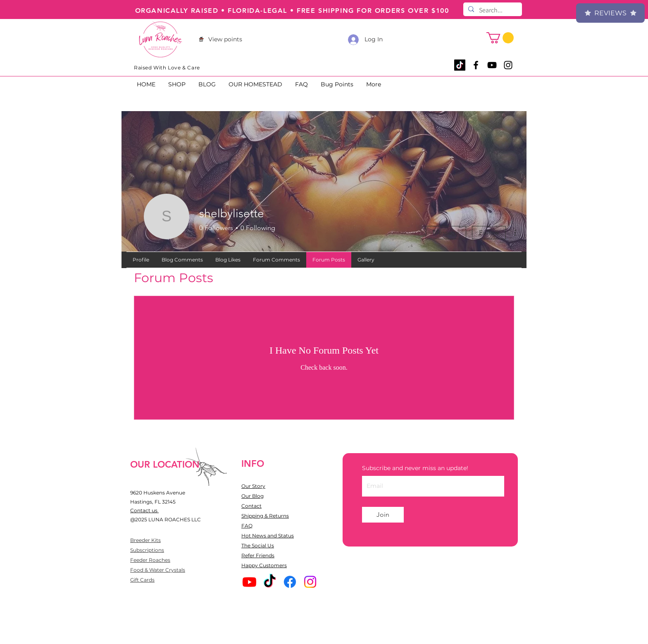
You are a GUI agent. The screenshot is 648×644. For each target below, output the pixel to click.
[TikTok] (460, 65)
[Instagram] (310, 582)
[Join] (383, 515)
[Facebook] (290, 582)
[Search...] (492, 11)
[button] (500, 38)
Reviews (610, 13)
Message (446, 232)
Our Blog (253, 496)
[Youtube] (249, 582)
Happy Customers (264, 565)
